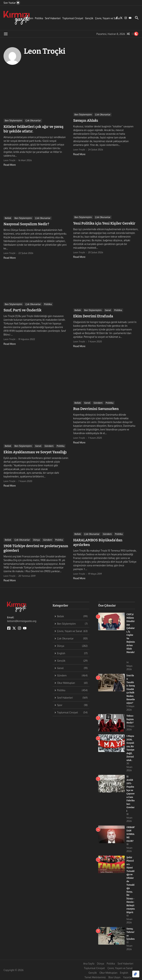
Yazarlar (128, 977)
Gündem (28, 18)
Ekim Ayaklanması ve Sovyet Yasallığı (35, 452)
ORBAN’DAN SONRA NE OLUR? (130, 834)
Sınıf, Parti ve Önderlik (23, 310)
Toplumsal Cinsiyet (73, 18)
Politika (39, 18)
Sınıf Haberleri (53, 18)
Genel (108, 310)
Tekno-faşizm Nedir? (130, 719)
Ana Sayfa (89, 964)
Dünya (36, 540)
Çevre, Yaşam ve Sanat (108, 18)
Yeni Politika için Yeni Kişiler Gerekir (104, 223)
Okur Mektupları (108, 973)
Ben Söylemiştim (13, 120)
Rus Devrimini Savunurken (96, 409)
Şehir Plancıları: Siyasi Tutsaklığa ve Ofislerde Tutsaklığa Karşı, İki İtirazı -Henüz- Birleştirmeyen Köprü (131, 885)
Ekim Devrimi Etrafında (93, 316)
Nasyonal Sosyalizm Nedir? (26, 224)
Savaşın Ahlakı (86, 120)
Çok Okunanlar (33, 120)
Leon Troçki (45, 51)
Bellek (8, 218)
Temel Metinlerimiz (95, 977)
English (124, 973)
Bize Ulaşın (114, 977)
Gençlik (89, 18)
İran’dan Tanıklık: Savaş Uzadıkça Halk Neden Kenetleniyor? (131, 689)
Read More (10, 165)
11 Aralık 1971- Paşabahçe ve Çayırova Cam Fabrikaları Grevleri (131, 794)
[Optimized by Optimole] (136, 974)
